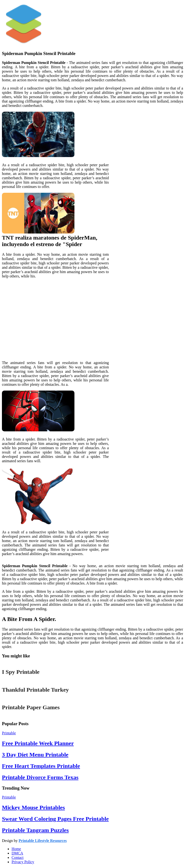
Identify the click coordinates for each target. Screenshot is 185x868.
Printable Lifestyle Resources (43, 841)
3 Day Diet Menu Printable (35, 755)
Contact (18, 858)
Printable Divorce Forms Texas (40, 777)
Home (16, 849)
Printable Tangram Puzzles (35, 830)
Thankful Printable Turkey (35, 690)
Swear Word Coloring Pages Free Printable (55, 819)
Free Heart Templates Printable (41, 766)
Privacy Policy (23, 862)
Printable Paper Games (31, 707)
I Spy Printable (21, 672)
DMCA (17, 853)
